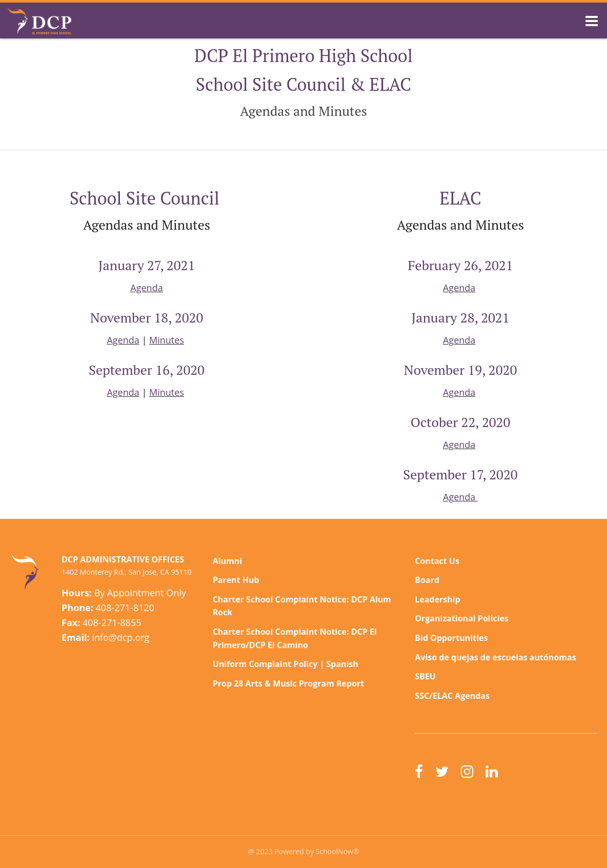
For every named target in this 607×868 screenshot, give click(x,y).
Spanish (342, 664)
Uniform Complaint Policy (265, 664)
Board (427, 580)
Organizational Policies (462, 618)
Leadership (437, 599)
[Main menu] (592, 21)
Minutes (167, 340)
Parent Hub (236, 580)
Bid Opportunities (451, 638)
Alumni (228, 561)
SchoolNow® (338, 851)
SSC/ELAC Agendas (452, 696)
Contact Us (437, 561)
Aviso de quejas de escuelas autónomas (495, 657)
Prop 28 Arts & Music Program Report (289, 683)
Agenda (146, 288)
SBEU (425, 676)
